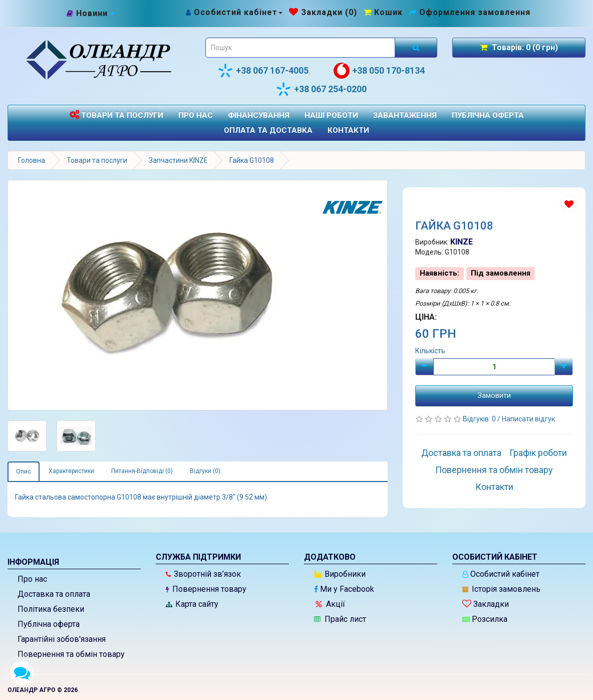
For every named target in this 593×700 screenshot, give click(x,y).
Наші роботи (331, 115)
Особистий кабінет (501, 574)
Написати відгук (528, 419)
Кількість (430, 351)
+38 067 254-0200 (321, 89)
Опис (24, 472)
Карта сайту (192, 604)
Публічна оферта (488, 115)
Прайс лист (340, 619)
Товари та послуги (116, 115)
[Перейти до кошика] (383, 12)
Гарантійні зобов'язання (62, 639)
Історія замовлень (501, 589)
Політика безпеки (51, 609)
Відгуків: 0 (480, 419)
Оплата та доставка (268, 130)
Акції (330, 604)
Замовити (494, 395)
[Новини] (91, 14)
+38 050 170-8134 (379, 71)
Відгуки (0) (205, 471)
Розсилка (485, 619)
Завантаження (405, 115)
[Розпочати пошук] (416, 48)
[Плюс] (564, 367)
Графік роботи (538, 453)
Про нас (196, 115)
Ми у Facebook (344, 589)
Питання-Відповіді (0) (142, 471)
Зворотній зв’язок (203, 574)
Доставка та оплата (461, 453)
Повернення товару (206, 589)
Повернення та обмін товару (494, 470)
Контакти (348, 130)
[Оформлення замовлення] (470, 12)
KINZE (462, 242)
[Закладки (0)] (323, 12)
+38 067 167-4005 (263, 71)
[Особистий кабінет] (234, 12)
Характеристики (71, 471)
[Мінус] (424, 367)
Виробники (340, 574)
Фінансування (259, 115)
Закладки (486, 604)
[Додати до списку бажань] (569, 204)
